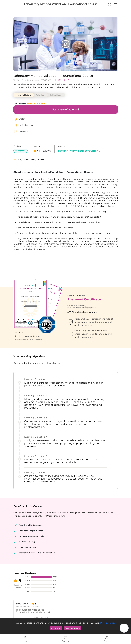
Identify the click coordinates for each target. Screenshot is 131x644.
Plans (106, 639)
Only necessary (72, 628)
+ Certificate (21, 131)
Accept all (56, 628)
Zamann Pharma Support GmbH (79, 151)
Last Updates (63, 80)
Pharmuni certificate (29, 160)
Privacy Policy (107, 623)
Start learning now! (66, 109)
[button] (115, 5)
